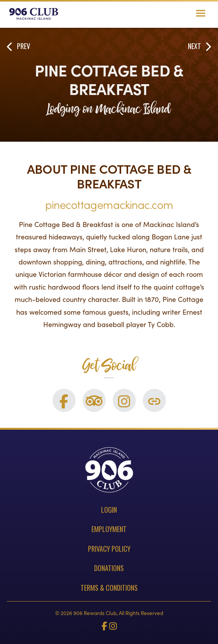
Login (109, 510)
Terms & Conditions (109, 588)
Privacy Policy (109, 549)
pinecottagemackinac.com (109, 204)
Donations (109, 568)
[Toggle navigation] (201, 14)
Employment (109, 529)
